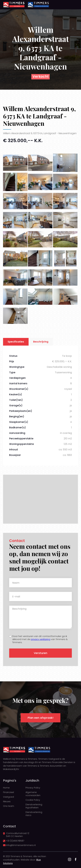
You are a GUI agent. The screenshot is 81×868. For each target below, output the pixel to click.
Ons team (9, 806)
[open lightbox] (15, 163)
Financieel (8, 792)
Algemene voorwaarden (33, 794)
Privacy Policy (33, 788)
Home (6, 788)
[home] (14, 5)
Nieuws (7, 801)
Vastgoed (8, 797)
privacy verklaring (41, 639)
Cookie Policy (33, 800)
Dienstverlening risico (34, 814)
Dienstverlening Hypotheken (34, 806)
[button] (73, 5)
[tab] (16, 342)
